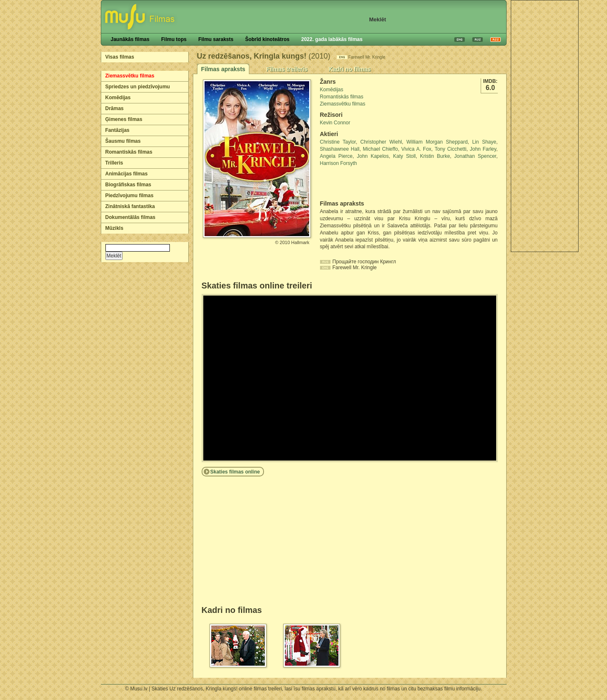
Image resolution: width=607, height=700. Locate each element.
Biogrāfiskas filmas (128, 185)
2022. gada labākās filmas (332, 39)
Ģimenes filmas (124, 119)
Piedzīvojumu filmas (129, 196)
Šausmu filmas (123, 141)
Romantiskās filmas (129, 152)
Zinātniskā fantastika (130, 206)
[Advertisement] (545, 126)
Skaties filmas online (235, 472)
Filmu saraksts (216, 39)
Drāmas (115, 108)
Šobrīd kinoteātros (267, 39)
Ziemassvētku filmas (130, 76)
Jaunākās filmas (130, 39)
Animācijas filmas (127, 174)
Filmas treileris (287, 69)
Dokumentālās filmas (131, 217)
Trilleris (114, 163)
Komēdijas (118, 98)
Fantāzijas (118, 130)
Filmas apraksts (223, 69)
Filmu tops (174, 39)
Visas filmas (120, 57)
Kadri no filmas (350, 69)
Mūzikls (114, 228)
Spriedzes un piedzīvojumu (138, 87)
